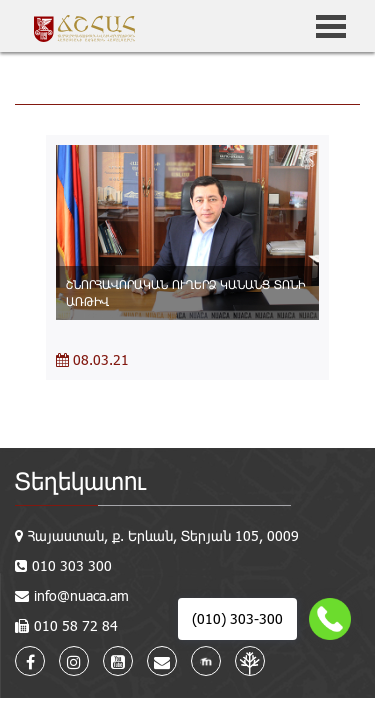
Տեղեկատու (80, 480)
